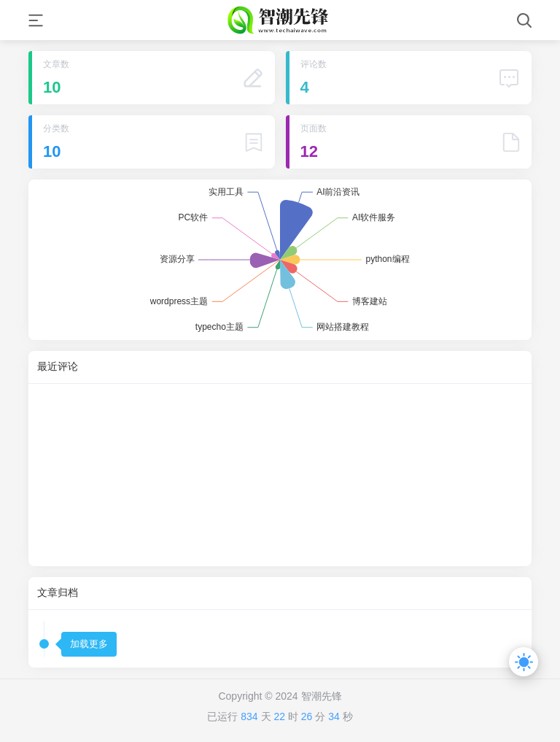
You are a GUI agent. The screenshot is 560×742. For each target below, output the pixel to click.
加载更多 (89, 644)
